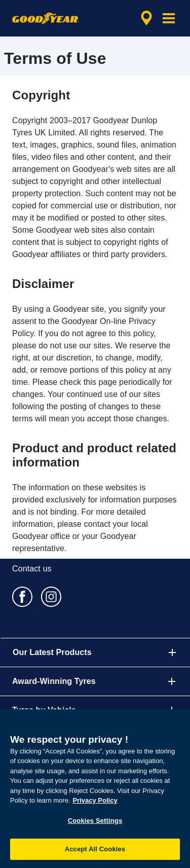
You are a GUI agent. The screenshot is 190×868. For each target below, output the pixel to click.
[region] (95, 789)
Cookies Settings (95, 821)
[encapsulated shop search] (146, 18)
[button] (169, 18)
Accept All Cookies (95, 849)
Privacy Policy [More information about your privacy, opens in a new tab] (95, 800)
